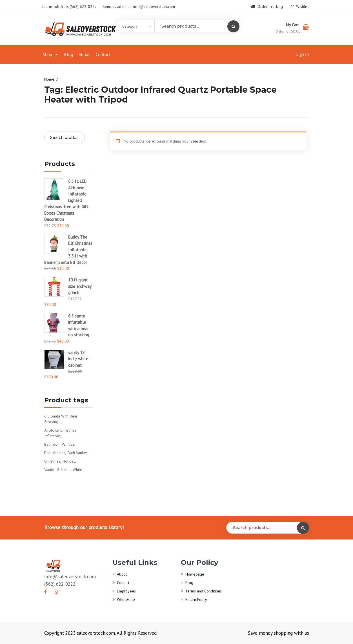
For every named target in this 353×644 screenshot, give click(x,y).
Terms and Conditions (204, 591)
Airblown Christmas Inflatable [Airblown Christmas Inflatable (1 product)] (60, 433)
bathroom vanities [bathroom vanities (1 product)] (59, 444)
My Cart (293, 25)
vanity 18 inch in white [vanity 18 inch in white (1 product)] (63, 470)
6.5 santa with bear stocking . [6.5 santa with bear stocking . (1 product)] (61, 419)
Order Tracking (267, 6)
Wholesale (126, 599)
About (84, 54)
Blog (68, 54)
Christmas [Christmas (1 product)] (52, 461)
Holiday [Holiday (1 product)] (69, 461)
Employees (126, 591)
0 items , (288, 31)
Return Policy (196, 599)
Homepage (195, 574)
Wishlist (299, 6)
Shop (51, 54)
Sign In (303, 54)
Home (49, 79)
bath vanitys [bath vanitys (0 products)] (78, 453)
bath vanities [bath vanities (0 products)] (55, 453)
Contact (103, 54)
